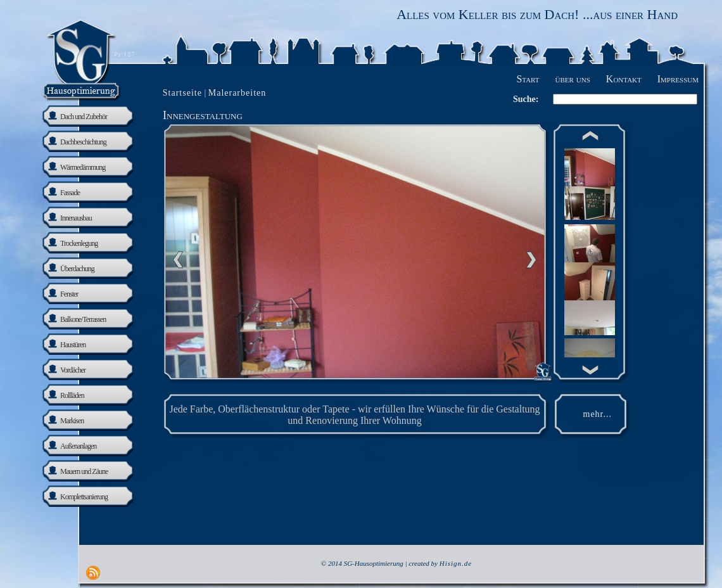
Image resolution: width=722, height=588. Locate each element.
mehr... (598, 414)
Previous (178, 260)
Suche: (526, 99)
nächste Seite (531, 260)
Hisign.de (456, 563)
